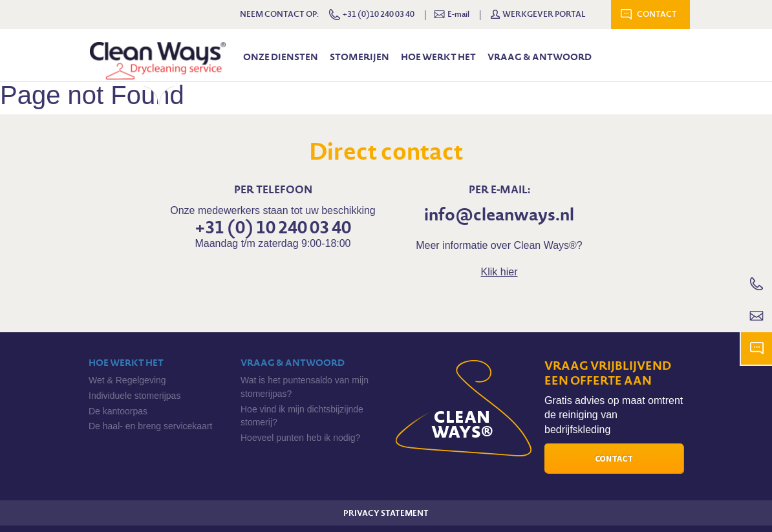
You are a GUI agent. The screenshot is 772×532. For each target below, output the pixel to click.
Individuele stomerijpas (134, 396)
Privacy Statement (386, 513)
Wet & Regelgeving (127, 380)
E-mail (452, 15)
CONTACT (657, 14)
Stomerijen (359, 57)
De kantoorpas (118, 411)
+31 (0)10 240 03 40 (372, 15)
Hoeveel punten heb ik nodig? (300, 438)
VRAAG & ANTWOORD (540, 57)
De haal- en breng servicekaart (150, 426)
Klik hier (499, 272)
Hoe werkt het (438, 57)
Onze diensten (281, 57)
